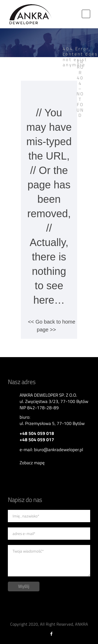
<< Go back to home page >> (52, 326)
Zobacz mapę (32, 463)
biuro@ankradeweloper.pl (59, 450)
